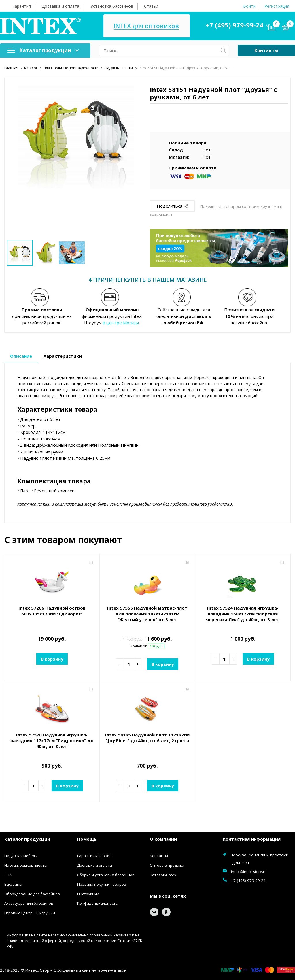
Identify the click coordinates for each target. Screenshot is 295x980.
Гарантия (22, 6)
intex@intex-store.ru (249, 872)
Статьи (151, 6)
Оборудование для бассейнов (32, 894)
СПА (8, 875)
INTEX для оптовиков (146, 26)
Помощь (87, 839)
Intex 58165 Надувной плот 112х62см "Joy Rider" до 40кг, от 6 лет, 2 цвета (147, 738)
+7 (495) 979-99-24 (235, 25)
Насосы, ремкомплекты (26, 865)
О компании (163, 839)
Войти (249, 6)
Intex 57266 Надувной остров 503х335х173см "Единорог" (52, 611)
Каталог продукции (43, 50)
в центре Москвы (121, 323)
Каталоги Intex (163, 875)
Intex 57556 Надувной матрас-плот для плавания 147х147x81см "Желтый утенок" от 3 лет (147, 614)
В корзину (52, 659)
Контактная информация (252, 839)
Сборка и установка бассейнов (106, 875)
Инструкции (88, 894)
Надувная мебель (21, 856)
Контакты (266, 50)
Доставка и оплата (60, 6)
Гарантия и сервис (94, 856)
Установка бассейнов (112, 6)
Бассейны (13, 884)
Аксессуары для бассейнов (29, 903)
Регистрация (277, 6)
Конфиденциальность (98, 903)
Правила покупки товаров (102, 884)
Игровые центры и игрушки (30, 913)
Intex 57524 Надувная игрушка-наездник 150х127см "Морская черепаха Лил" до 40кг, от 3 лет (243, 614)
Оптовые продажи (167, 865)
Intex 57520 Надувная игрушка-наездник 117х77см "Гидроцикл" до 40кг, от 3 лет (52, 740)
